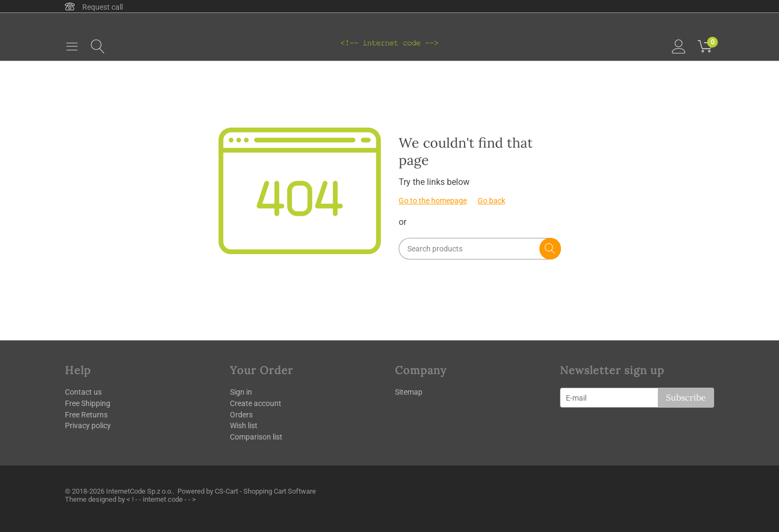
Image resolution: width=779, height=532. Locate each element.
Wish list (244, 425)
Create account (256, 403)
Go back (491, 201)
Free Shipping (88, 403)
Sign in (241, 392)
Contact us (83, 392)
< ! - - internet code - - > (161, 499)
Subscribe (686, 397)
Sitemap (409, 392)
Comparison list (256, 437)
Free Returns (86, 415)
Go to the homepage (433, 201)
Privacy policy (88, 425)
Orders (241, 415)
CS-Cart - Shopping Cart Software (265, 491)
